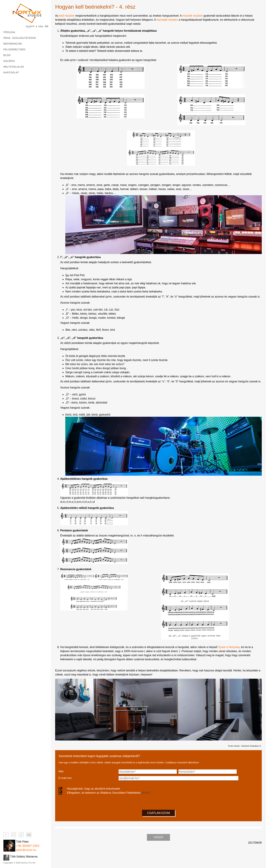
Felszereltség (14, 49)
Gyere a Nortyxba (229, 647)
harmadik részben (167, 20)
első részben (67, 16)
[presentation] (158, 801)
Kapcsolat (11, 72)
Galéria (9, 61)
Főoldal (9, 32)
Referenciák (13, 44)
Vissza (159, 857)
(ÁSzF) (146, 793)
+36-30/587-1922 (28, 846)
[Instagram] (14, 835)
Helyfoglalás (14, 67)
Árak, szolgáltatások (20, 38)
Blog (7, 55)
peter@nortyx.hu (26, 850)
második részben (192, 16)
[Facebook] (6, 835)
